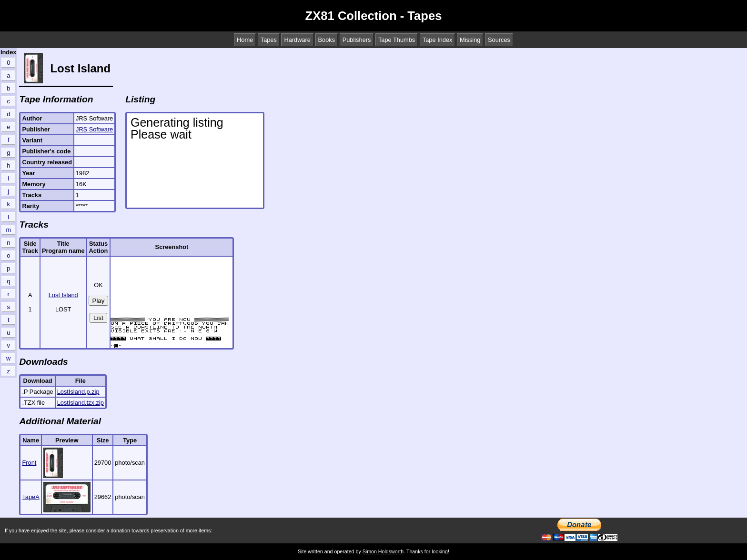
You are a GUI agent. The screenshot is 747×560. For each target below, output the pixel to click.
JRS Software (94, 129)
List (98, 318)
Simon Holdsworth (383, 551)
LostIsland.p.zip (78, 392)
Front (29, 463)
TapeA (30, 497)
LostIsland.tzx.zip (81, 403)
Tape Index (438, 40)
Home (245, 40)
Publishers (357, 40)
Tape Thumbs (397, 40)
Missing (470, 40)
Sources (499, 40)
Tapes (269, 40)
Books (327, 40)
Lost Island (63, 295)
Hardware (297, 40)
